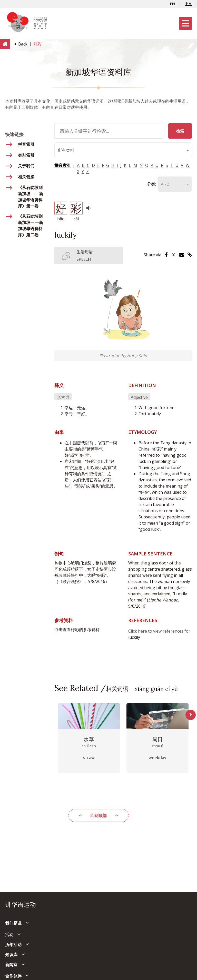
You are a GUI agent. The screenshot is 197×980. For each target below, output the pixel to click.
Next (191, 715)
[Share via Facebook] (166, 255)
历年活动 (13, 945)
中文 (188, 4)
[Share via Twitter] (173, 255)
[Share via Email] (182, 255)
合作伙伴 (13, 976)
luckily (134, 637)
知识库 (11, 955)
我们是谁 (13, 923)
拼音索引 (63, 165)
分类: (152, 184)
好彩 (75, 630)
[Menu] (185, 23)
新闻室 (11, 965)
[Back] (23, 44)
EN (173, 4)
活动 (9, 934)
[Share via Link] (190, 255)
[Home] (5, 44)
